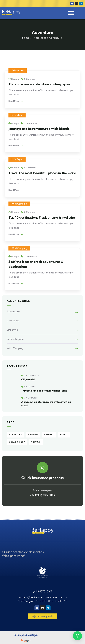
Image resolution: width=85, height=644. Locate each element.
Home (26, 38)
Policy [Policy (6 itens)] (64, 434)
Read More (16, 101)
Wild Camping (19, 204)
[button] (77, 636)
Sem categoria (15, 339)
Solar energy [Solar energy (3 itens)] (17, 442)
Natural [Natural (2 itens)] (49, 434)
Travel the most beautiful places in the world (42, 173)
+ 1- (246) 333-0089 (43, 495)
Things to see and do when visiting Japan (39, 84)
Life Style (17, 115)
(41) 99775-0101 (43, 591)
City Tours (13, 320)
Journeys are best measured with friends (39, 129)
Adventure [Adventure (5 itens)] (16, 434)
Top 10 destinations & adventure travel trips (42, 217)
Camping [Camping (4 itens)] (33, 434)
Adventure (18, 71)
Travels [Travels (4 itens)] (36, 442)
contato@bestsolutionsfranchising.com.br (42, 597)
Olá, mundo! (28, 379)
